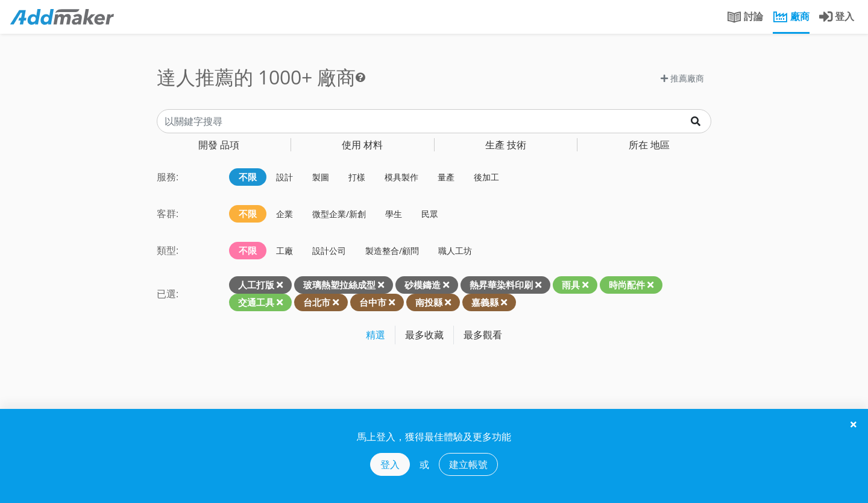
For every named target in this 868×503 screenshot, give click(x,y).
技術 (506, 145)
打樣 (357, 177)
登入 (390, 464)
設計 (285, 177)
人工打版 (256, 285)
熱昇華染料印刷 (501, 285)
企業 (285, 214)
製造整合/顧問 (392, 251)
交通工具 (256, 302)
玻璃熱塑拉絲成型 (339, 285)
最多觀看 (483, 335)
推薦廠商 (682, 78)
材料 (362, 145)
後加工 (486, 177)
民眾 (430, 214)
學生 (394, 214)
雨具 (571, 285)
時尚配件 (627, 285)
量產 (446, 177)
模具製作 (401, 177)
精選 (376, 335)
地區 (649, 145)
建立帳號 (468, 464)
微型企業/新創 (339, 214)
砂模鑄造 (423, 285)
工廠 (285, 251)
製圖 (321, 177)
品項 (219, 145)
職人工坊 (455, 251)
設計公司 (329, 251)
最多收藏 (424, 335)
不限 (248, 177)
